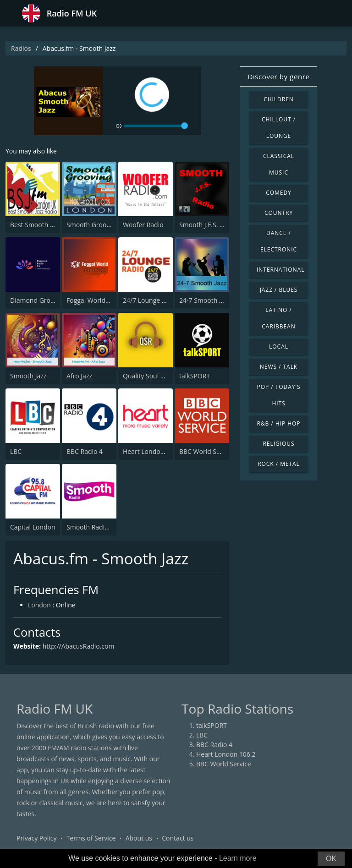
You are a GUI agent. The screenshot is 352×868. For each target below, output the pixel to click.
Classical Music (279, 164)
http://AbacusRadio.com (79, 646)
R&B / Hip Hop (279, 423)
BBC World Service (207, 451)
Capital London (33, 527)
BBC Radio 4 (85, 451)
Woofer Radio (143, 225)
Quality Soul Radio (150, 376)
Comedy (279, 193)
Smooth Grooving (93, 225)
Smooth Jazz (28, 376)
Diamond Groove (36, 300)
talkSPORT (195, 376)
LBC (16, 451)
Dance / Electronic (279, 241)
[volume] (156, 126)
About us (139, 838)
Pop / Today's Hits (278, 395)
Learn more (238, 858)
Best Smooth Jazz (36, 225)
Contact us (178, 838)
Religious (278, 444)
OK (331, 859)
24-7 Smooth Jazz (205, 300)
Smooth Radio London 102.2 (109, 527)
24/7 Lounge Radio (151, 300)
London (39, 605)
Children (279, 99)
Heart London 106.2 (153, 451)
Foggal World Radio (95, 300)
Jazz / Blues (279, 290)
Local (279, 347)
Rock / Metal (279, 464)
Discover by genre (278, 76)
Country (279, 213)
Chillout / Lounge (279, 128)
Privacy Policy (36, 838)
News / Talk (279, 367)
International (280, 270)
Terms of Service (91, 838)
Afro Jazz (79, 376)
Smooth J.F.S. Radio (208, 225)
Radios (21, 48)
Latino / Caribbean (278, 318)
